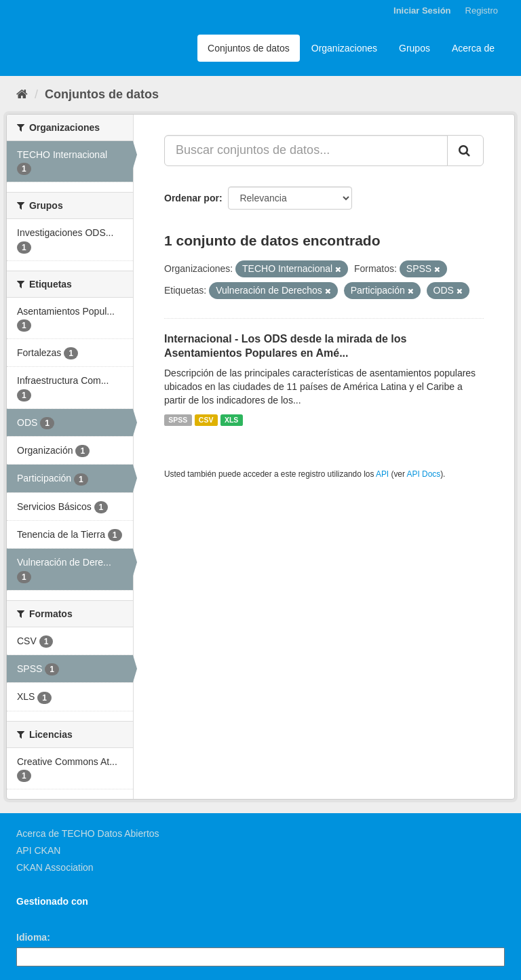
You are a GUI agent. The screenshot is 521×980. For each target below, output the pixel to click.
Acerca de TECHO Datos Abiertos (88, 834)
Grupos (414, 48)
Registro (482, 11)
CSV (206, 420)
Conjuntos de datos (249, 48)
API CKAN (38, 850)
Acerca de (473, 48)
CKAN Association (55, 867)
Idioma (32, 937)
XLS (231, 420)
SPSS (178, 420)
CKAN (39, 917)
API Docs (424, 474)
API (382, 474)
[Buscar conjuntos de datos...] (306, 151)
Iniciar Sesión (422, 11)
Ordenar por (192, 198)
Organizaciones (344, 48)
